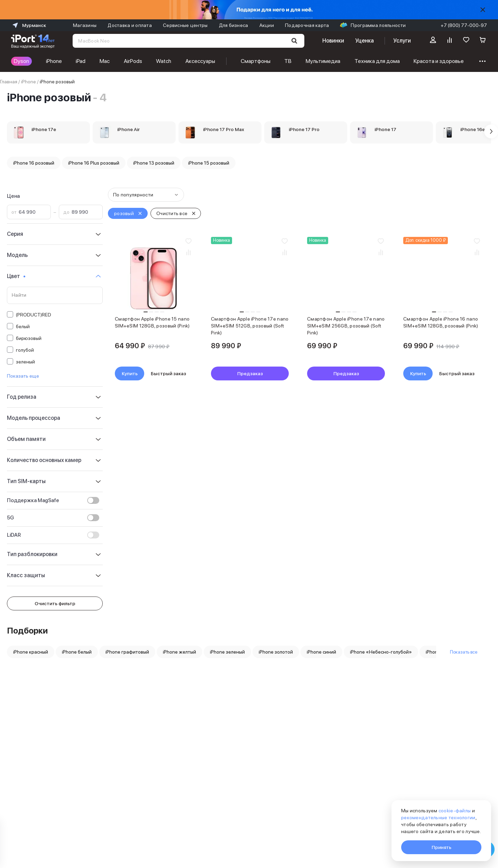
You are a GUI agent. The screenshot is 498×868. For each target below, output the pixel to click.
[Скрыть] (483, 10)
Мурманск (29, 25)
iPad (81, 61)
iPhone (54, 61)
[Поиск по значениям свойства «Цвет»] (55, 295)
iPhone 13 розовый (154, 163)
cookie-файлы (455, 811)
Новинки (333, 41)
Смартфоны (256, 61)
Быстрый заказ (168, 373)
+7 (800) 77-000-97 (464, 25)
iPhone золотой (276, 652)
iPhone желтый (179, 652)
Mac (105, 61)
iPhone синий (321, 652)
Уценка (365, 41)
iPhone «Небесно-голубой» (381, 652)
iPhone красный (31, 652)
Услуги (402, 41)
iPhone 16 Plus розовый (94, 163)
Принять (441, 847)
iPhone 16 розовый (34, 163)
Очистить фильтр (55, 603)
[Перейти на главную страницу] (33, 41)
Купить (130, 373)
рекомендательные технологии (438, 818)
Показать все (464, 652)
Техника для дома (377, 61)
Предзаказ (250, 373)
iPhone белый (77, 652)
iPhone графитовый (127, 652)
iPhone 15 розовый (209, 163)
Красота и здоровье (439, 61)
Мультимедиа (323, 61)
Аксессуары (200, 61)
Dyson (21, 61)
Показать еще (23, 376)
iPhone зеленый (227, 652)
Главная (9, 82)
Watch (164, 61)
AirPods (133, 61)
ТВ (288, 61)
